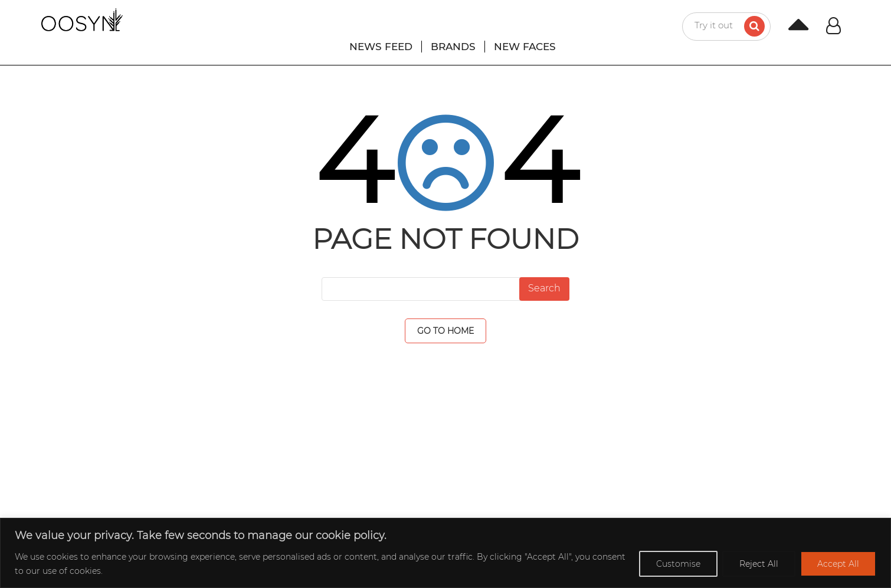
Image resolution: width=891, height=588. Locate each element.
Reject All (759, 564)
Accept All (838, 564)
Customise (678, 564)
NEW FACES (525, 47)
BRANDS (453, 47)
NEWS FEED (381, 47)
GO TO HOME (446, 331)
